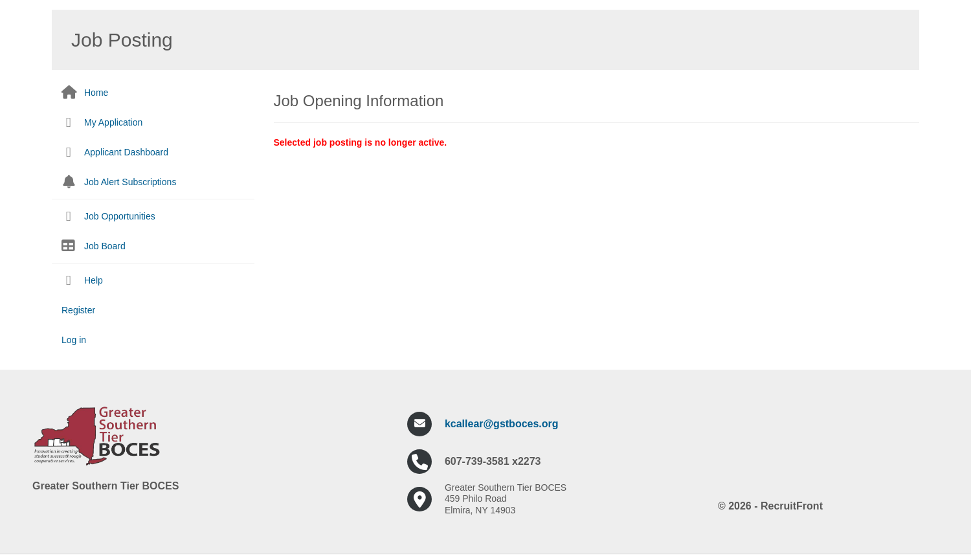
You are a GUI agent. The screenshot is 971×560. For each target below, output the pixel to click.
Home (96, 93)
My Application (113, 122)
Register (78, 310)
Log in (74, 340)
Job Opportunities (120, 216)
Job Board (105, 246)
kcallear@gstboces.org (502, 424)
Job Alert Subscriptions (130, 182)
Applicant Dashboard (126, 152)
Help (94, 280)
